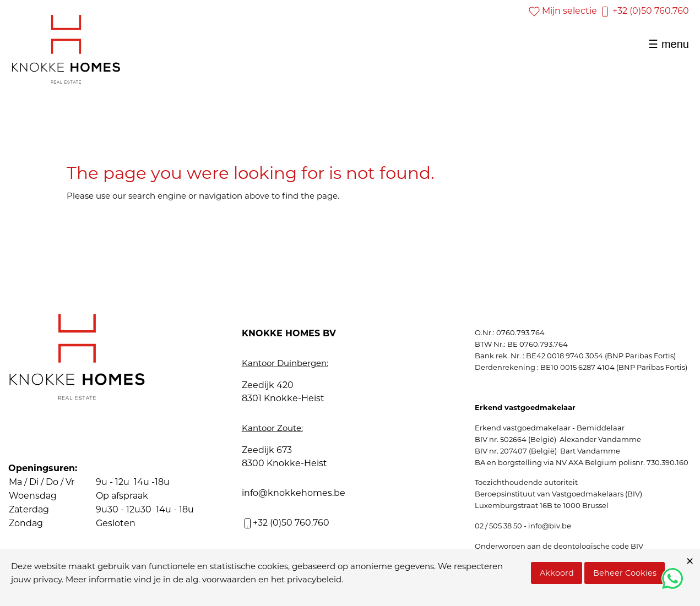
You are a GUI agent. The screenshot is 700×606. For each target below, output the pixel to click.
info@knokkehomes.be (294, 493)
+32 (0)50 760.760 (644, 11)
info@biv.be (550, 526)
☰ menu (669, 44)
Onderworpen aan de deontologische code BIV (559, 546)
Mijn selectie (563, 11)
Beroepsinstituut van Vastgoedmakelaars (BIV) (558, 494)
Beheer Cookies (625, 573)
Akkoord (557, 573)
